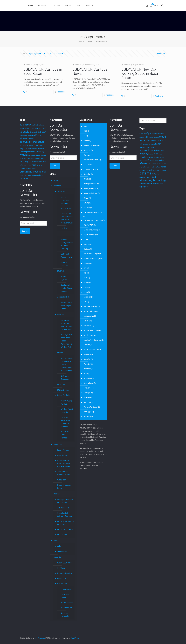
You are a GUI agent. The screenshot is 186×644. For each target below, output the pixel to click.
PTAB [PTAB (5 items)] (34, 165)
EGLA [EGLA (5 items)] (44, 132)
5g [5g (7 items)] (28, 125)
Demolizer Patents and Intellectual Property (66, 422)
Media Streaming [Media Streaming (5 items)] (37, 152)
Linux (86, 292)
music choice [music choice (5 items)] (41, 155)
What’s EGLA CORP (65, 563)
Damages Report (90, 188)
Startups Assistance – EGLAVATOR (66, 501)
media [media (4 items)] (42, 149)
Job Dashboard (63, 508)
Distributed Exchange (65, 377)
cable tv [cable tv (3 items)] (22, 129)
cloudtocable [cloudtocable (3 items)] (34, 132)
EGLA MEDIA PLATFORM (93, 220)
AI (58, 234)
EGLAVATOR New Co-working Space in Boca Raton (140, 73)
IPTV (85, 278)
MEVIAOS (61, 385)
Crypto (86, 179)
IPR (85, 273)
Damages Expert (90, 184)
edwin (28, 65)
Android (87, 141)
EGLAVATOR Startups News (90, 71)
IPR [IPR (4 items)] (37, 145)
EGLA (86, 203)
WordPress (75, 638)
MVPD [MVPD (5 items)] (31, 162)
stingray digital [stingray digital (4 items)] (31, 169)
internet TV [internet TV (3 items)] (32, 145)
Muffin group (40, 638)
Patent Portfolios (64, 395)
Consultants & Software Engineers (65, 515)
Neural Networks (90, 354)
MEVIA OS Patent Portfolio (65, 435)
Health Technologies (91, 254)
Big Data (87, 150)
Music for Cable (67, 603)
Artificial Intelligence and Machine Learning (67, 244)
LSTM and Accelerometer (66, 255)
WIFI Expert (62, 480)
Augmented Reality (91, 145)
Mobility (87, 345)
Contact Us (62, 578)
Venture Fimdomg (90, 407)
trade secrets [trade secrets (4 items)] (24, 175)
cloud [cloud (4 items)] (37, 128)
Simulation (88, 378)
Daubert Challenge (91, 193)
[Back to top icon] (166, 637)
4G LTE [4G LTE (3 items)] (25, 125)
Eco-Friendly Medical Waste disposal (67, 288)
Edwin (86, 198)
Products (57, 186)
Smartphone (88, 383)
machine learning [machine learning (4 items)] (34, 149)
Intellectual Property (91, 259)
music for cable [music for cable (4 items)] (25, 158)
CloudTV (87, 174)
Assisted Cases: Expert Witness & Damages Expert (64, 463)
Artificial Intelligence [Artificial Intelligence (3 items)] (38, 125)
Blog (90, 41)
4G (85, 126)
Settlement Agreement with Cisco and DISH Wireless (67, 325)
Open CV (87, 359)
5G (85, 131)
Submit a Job (62, 551)
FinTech (87, 239)
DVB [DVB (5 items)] (40, 132)
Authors (58, 54)
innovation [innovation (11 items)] (26, 142)
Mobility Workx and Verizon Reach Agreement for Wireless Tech (67, 341)
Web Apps (87, 412)
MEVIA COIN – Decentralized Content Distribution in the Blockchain (67, 365)
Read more (61, 92)
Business (87, 155)
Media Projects (89, 311)
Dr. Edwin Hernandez (65, 614)
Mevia (86, 321)
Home (81, 41)
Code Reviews (63, 455)
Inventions (88, 263)
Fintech (60, 353)
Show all (161, 54)
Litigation (87, 297)
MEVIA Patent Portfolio (66, 402)
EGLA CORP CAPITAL (65, 529)
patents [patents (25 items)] (26, 165)
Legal (86, 287)
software (87, 388)
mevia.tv (64, 228)
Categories (35, 54)
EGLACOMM (66, 589)
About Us (57, 557)
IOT (85, 268)
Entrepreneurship (90, 230)
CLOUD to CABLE (65, 596)
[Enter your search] (153, 121)
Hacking (87, 244)
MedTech (61, 271)
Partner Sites (62, 583)
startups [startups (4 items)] (23, 169)
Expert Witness (63, 450)
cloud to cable (89, 169)
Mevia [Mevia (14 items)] (24, 155)
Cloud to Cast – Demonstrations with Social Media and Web (67, 218)
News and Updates (65, 573)
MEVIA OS (87, 326)
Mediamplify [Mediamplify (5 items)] (25, 152)
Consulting (58, 444)
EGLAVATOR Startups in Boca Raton (43, 71)
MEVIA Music (66, 208)
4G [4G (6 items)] (21, 125)
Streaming (61, 191)
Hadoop (87, 249)
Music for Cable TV (91, 350)
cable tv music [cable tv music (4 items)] (30, 128)
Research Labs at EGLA (64, 487)
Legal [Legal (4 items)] (41, 145)
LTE (85, 302)
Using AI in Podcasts (65, 264)
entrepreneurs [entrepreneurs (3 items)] (31, 135)
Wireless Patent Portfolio (67, 411)
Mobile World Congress (92, 340)
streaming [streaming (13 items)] (26, 172)
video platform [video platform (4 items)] (38, 175)
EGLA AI (87, 208)
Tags (47, 54)
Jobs (56, 540)
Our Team (61, 568)
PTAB (86, 374)
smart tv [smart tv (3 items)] (39, 165)
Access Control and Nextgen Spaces (67, 306)
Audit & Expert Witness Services (64, 473)
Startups (57, 494)
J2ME (86, 283)
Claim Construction (91, 160)
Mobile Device (89, 335)
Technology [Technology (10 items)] (40, 172)
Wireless (60, 315)
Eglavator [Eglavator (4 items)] (23, 135)
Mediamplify (88, 316)
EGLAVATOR (62, 535)
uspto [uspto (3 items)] (31, 175)
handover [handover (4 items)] (31, 139)
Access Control (63, 297)
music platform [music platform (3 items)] (36, 158)
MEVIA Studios (63, 390)
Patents (87, 364)
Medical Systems (64, 278)
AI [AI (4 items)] (31, 125)
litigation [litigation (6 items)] (23, 149)
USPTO (86, 402)
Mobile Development (91, 330)
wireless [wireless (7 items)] (24, 178)
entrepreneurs (102, 41)
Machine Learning (90, 306)
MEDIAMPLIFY (67, 608)
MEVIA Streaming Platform (65, 200)
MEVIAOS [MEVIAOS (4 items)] (31, 155)
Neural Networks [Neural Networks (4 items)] (40, 162)
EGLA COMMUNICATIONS (93, 212)
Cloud (86, 165)
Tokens (86, 397)
